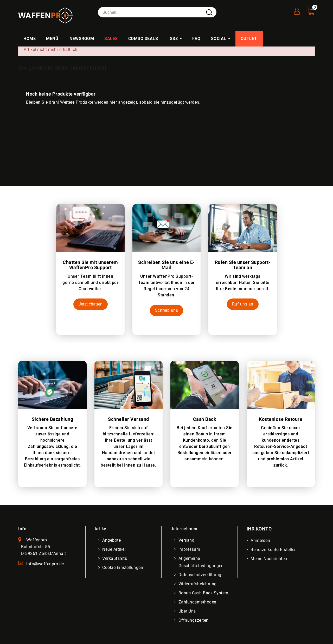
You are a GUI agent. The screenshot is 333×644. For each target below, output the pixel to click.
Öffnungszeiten (194, 620)
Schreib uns (167, 310)
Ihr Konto (259, 529)
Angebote (112, 540)
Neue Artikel (114, 549)
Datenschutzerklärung (200, 575)
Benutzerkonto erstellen (274, 550)
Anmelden (261, 540)
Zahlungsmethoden (197, 602)
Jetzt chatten (91, 304)
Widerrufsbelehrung (198, 584)
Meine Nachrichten (269, 559)
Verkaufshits (115, 558)
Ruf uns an (243, 304)
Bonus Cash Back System (203, 593)
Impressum (189, 549)
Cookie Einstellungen (123, 567)
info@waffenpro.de (45, 564)
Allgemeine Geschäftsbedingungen (201, 562)
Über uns (187, 611)
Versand (187, 540)
